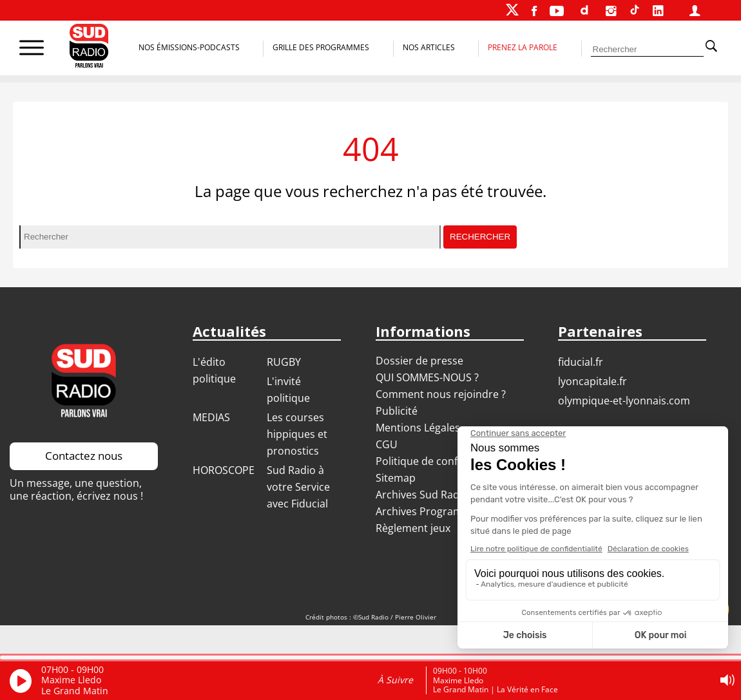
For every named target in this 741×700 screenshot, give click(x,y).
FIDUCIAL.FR (581, 362)
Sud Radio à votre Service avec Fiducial (298, 487)
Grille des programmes (321, 47)
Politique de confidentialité (441, 461)
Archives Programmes (429, 511)
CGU (387, 444)
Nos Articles (429, 47)
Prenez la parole (523, 47)
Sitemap (396, 478)
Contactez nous (84, 456)
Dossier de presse (419, 361)
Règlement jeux (413, 528)
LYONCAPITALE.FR (592, 381)
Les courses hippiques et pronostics (297, 434)
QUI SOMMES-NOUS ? (427, 377)
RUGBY (284, 362)
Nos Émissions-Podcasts (189, 47)
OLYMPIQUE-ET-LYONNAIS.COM (624, 401)
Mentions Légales (418, 428)
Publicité (397, 411)
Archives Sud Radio (422, 495)
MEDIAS (211, 417)
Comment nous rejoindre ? (442, 394)
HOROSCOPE (224, 470)
